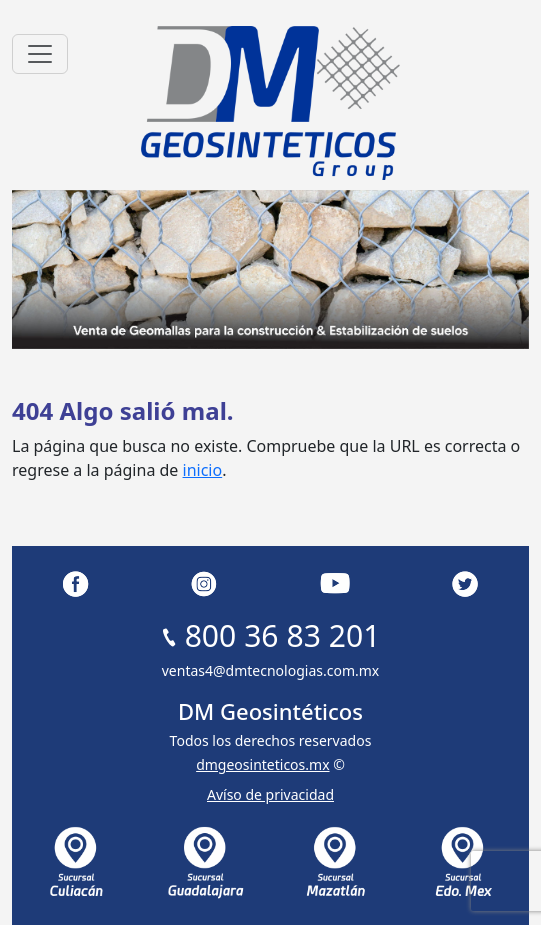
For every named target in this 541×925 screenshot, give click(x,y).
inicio (203, 470)
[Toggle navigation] (40, 54)
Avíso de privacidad (270, 794)
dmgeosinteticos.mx (262, 764)
